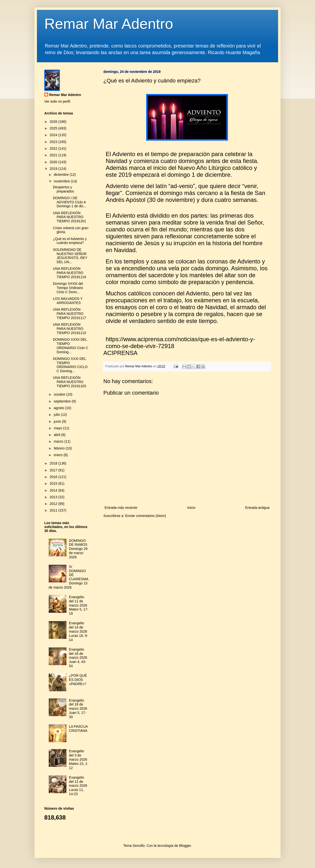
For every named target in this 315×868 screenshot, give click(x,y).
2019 (54, 169)
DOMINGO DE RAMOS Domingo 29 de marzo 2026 (78, 549)
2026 (54, 122)
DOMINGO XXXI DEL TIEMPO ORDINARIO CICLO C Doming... (70, 365)
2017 (54, 470)
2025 (54, 128)
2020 (54, 162)
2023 (54, 142)
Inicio (191, 508)
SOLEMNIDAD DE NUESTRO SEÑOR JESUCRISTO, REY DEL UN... (70, 256)
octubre (60, 394)
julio (57, 415)
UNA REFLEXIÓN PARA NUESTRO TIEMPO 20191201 (70, 217)
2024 (54, 135)
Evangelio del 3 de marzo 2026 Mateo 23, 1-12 (79, 759)
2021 (54, 155)
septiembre (63, 401)
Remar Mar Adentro (109, 24)
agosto (59, 408)
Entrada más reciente (121, 508)
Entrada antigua (257, 508)
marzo (59, 441)
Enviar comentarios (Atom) (146, 516)
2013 (54, 497)
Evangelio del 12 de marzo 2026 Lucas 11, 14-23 (78, 786)
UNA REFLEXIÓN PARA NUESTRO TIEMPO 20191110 (70, 329)
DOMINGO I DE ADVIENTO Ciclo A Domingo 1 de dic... (70, 202)
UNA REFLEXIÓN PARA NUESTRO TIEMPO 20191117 (70, 314)
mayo (58, 428)
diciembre (62, 175)
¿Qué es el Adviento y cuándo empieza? (70, 241)
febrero (60, 448)
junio (58, 421)
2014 (54, 490)
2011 (54, 510)
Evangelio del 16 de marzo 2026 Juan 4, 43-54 (78, 658)
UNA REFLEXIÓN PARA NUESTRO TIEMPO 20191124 (70, 273)
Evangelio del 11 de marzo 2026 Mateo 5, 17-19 (79, 605)
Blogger (185, 846)
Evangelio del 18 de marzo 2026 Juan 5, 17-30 (78, 709)
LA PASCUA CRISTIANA (78, 729)
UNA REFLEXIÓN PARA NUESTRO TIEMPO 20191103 (70, 382)
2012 (54, 504)
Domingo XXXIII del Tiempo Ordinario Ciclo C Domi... (68, 288)
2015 (54, 483)
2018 (54, 463)
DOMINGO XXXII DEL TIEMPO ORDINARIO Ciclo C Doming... (71, 346)
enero (59, 455)
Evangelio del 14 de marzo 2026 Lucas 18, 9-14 (78, 631)
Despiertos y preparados (63, 189)
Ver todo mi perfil (57, 101)
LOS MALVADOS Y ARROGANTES (68, 301)
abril (57, 435)
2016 (54, 477)
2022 (54, 148)
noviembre (62, 181)
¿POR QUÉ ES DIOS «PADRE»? (78, 680)
